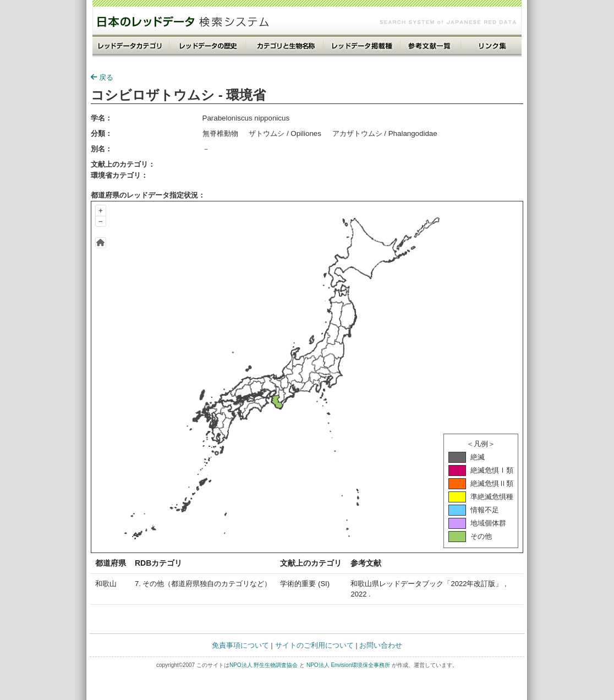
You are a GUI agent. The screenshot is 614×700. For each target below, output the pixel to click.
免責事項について (240, 645)
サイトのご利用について (314, 645)
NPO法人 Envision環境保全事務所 (348, 665)
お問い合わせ (381, 645)
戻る (102, 77)
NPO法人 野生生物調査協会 (264, 665)
